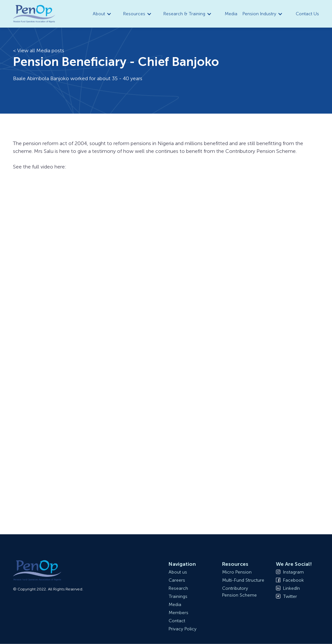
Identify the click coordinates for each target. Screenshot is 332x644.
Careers (177, 580)
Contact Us (307, 14)
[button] (103, 14)
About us (178, 572)
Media (231, 14)
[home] (34, 14)
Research (178, 588)
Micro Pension (237, 572)
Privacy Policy (183, 629)
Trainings (178, 596)
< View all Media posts (39, 50)
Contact (177, 621)
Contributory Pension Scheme (239, 592)
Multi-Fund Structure (243, 580)
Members (178, 613)
